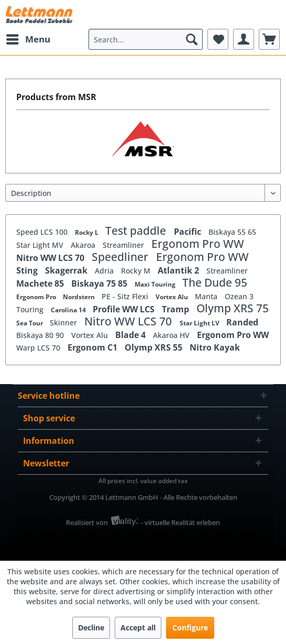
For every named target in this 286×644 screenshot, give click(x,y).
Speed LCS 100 (43, 232)
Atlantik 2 (179, 270)
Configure (190, 627)
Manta (207, 296)
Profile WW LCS (125, 309)
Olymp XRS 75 (233, 308)
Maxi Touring (156, 284)
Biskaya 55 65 (232, 232)
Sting (28, 270)
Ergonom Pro (37, 297)
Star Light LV (200, 323)
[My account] (244, 39)
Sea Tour (30, 323)
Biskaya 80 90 (41, 335)
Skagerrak (67, 270)
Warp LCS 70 (39, 348)
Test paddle (137, 231)
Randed (242, 322)
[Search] (192, 39)
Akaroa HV (172, 335)
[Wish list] (218, 39)
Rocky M (137, 271)
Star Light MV (41, 245)
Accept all (138, 627)
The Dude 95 (215, 282)
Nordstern (80, 297)
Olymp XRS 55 (155, 347)
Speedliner (121, 257)
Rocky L (87, 232)
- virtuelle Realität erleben (180, 522)
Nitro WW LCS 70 (51, 258)
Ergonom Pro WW (198, 244)
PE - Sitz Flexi (126, 296)
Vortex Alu (173, 297)
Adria (105, 271)
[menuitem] (28, 39)
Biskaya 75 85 (100, 283)
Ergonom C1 (93, 347)
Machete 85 (41, 283)
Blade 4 (131, 335)
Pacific (189, 232)
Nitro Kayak (215, 347)
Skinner (64, 323)
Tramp (177, 309)
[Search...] (146, 39)
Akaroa (84, 245)
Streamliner (124, 245)
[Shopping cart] (269, 39)
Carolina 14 (69, 310)
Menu (28, 38)
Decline (91, 627)
